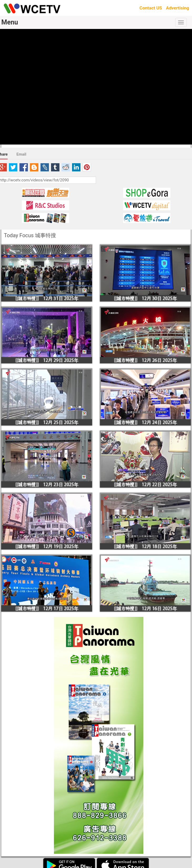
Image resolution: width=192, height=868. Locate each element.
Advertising (178, 8)
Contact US (151, 8)
